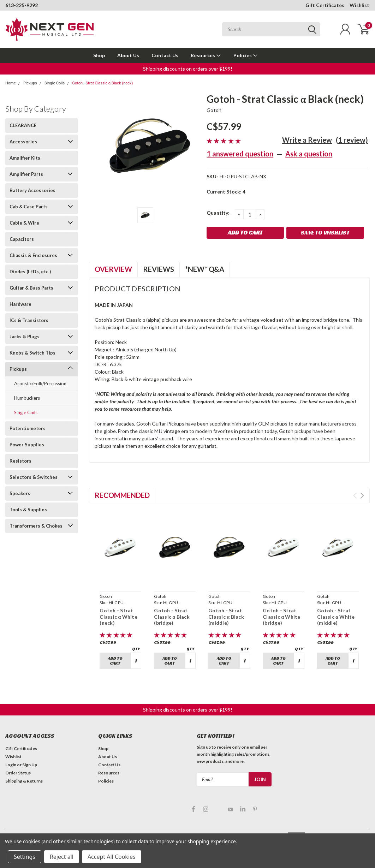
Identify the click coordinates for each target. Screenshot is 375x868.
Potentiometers (28, 428)
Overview (113, 269)
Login (11, 765)
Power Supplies (27, 445)
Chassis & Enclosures (33, 255)
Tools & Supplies (28, 510)
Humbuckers (27, 398)
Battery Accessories (32, 190)
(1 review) (352, 140)
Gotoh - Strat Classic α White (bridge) (282, 617)
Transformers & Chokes (36, 526)
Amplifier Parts (26, 174)
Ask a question (309, 154)
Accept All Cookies (112, 857)
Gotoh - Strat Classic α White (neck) (118, 617)
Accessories (23, 142)
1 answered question (240, 154)
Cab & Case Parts (29, 207)
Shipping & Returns (24, 781)
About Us (128, 55)
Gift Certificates (325, 5)
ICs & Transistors (29, 320)
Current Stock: (226, 192)
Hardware (20, 304)
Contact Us (165, 55)
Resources (206, 55)
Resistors (20, 461)
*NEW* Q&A (205, 269)
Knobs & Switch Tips (32, 353)
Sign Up (30, 765)
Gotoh (214, 110)
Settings (25, 857)
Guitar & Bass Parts (31, 288)
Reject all (62, 857)
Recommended (122, 495)
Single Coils (55, 83)
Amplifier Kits (25, 158)
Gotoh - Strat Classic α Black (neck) (102, 83)
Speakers (20, 493)
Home (11, 83)
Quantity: (218, 213)
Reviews (159, 269)
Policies (246, 55)
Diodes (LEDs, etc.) (30, 272)
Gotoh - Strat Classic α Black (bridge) (172, 617)
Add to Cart (115, 661)
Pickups (30, 83)
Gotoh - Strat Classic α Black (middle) (226, 617)
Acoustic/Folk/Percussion (40, 384)
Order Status (18, 773)
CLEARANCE (23, 125)
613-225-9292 (22, 5)
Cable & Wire (24, 223)
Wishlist (359, 5)
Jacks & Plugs (25, 337)
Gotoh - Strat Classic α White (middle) (336, 617)
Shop (99, 55)
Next (362, 496)
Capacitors (22, 239)
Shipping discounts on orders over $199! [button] (188, 69)
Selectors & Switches (34, 477)
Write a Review (307, 140)
